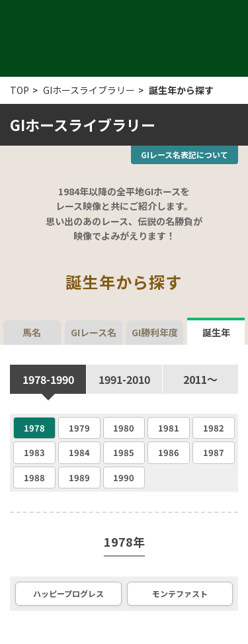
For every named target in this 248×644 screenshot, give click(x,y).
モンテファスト (180, 593)
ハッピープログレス (68, 593)
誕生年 (216, 330)
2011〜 (200, 379)
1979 (79, 428)
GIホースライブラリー (89, 90)
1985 (124, 452)
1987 (214, 452)
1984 (79, 452)
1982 (214, 428)
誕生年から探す (181, 90)
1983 (34, 452)
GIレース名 (94, 332)
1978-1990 (48, 379)
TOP (20, 90)
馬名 (32, 332)
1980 (124, 428)
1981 (169, 428)
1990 (124, 478)
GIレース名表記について (185, 155)
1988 (34, 478)
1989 (79, 478)
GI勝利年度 (155, 332)
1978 (34, 428)
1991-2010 (124, 379)
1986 (169, 452)
